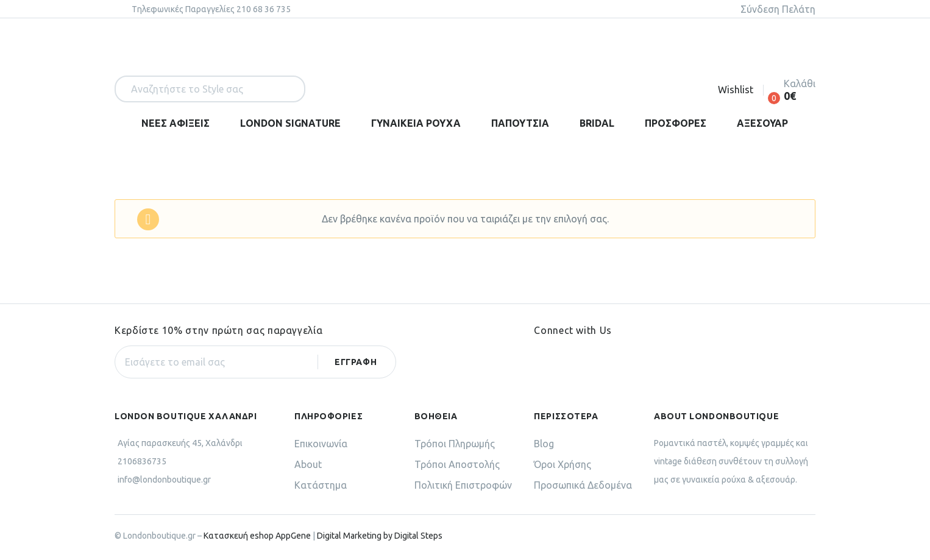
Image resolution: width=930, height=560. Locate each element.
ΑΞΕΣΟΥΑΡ (762, 123)
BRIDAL (597, 123)
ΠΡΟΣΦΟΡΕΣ (676, 123)
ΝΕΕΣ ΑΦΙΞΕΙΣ (176, 123)
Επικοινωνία (321, 444)
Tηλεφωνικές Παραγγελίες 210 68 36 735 (211, 9)
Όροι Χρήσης (563, 464)
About (308, 464)
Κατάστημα (321, 485)
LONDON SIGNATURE (290, 123)
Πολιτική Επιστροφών (463, 485)
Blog (544, 444)
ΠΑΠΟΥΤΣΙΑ (520, 123)
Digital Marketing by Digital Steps (380, 536)
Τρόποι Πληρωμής (455, 444)
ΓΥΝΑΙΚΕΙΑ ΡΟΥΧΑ (416, 123)
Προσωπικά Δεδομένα (583, 485)
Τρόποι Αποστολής (457, 464)
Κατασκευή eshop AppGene (257, 536)
